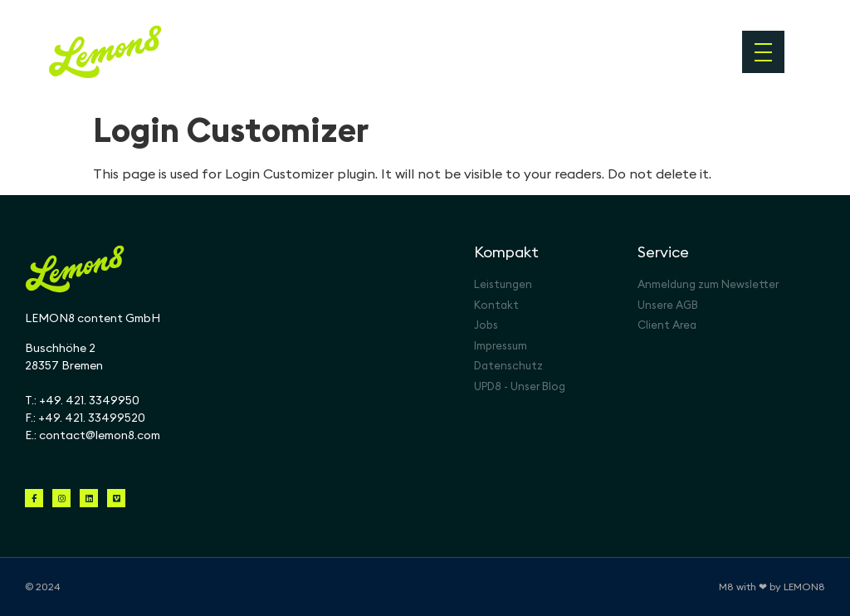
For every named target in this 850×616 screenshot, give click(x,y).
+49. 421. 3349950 (89, 400)
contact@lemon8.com (100, 435)
